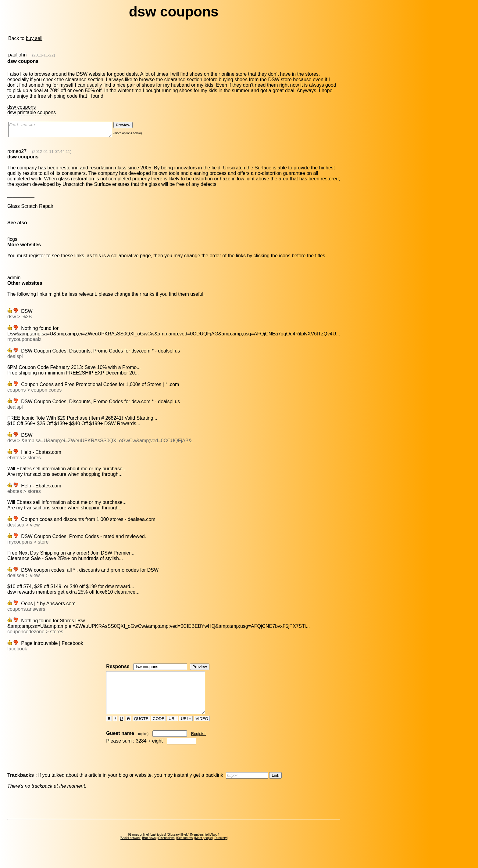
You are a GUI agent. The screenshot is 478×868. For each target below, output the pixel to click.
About (214, 846)
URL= (186, 730)
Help (185, 846)
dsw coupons (21, 107)
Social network (131, 849)
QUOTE (141, 730)
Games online (139, 846)
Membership (199, 846)
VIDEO (202, 730)
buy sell (34, 38)
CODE (159, 730)
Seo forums (185, 849)
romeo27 (17, 154)
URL (173, 730)
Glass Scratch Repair (30, 209)
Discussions (166, 849)
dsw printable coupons (32, 112)
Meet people (203, 849)
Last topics (158, 846)
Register (198, 745)
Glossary (174, 846)
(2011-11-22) (43, 55)
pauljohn (18, 55)
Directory (221, 849)
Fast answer (66, 131)
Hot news (149, 849)
